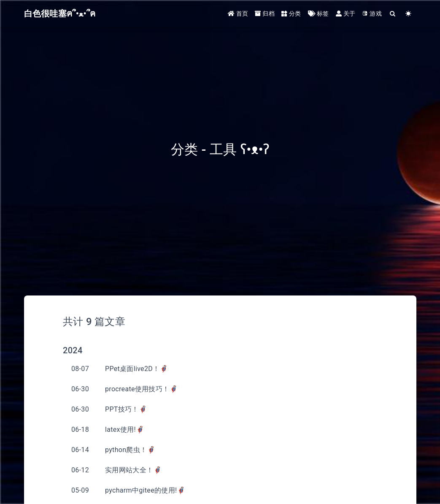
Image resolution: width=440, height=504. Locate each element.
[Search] (393, 14)
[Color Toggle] (409, 14)
